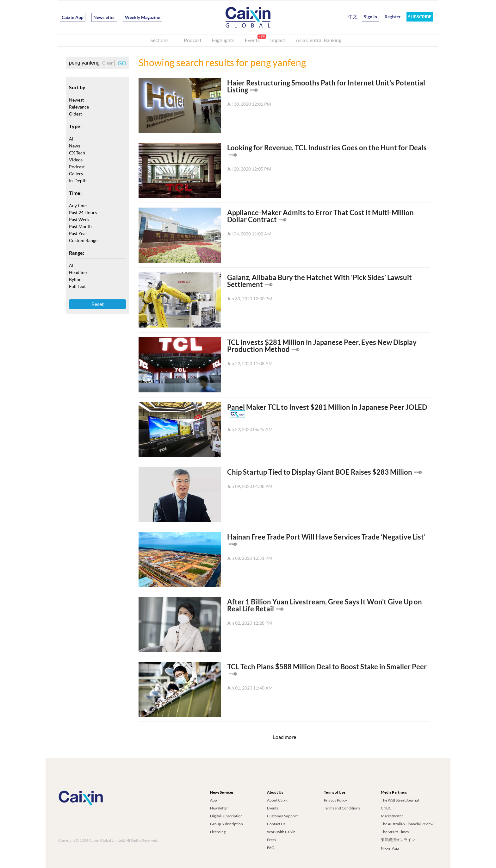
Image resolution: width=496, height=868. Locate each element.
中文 (353, 17)
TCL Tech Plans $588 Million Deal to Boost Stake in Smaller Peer (327, 667)
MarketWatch (392, 816)
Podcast (193, 40)
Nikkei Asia (390, 848)
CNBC (386, 808)
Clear (108, 63)
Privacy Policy (335, 800)
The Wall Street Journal (400, 800)
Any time (78, 206)
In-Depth (78, 181)
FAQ (271, 848)
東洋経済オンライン (398, 840)
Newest (76, 100)
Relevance (79, 107)
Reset (98, 304)
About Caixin (278, 800)
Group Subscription (226, 824)
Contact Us (276, 824)
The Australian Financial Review (407, 824)
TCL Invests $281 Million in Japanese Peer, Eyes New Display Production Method (322, 346)
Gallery (76, 174)
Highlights (223, 40)
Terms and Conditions (342, 808)
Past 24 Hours (83, 212)
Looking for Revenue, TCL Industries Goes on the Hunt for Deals (327, 148)
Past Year (78, 233)
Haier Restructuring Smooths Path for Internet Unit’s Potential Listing (326, 86)
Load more (285, 737)
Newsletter (104, 17)
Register (393, 17)
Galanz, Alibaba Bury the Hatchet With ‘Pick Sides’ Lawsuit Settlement (319, 281)
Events (252, 40)
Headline (78, 272)
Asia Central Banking (319, 40)
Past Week (79, 219)
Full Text (77, 286)
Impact (278, 40)
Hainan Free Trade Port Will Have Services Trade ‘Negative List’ (326, 537)
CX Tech (77, 153)
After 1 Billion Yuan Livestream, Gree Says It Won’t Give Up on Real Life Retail (325, 605)
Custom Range (83, 240)
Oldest (75, 114)
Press (271, 840)
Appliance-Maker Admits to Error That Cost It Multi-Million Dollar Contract (320, 216)
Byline (75, 279)
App (214, 800)
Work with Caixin (281, 832)
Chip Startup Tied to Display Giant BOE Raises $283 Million (320, 472)
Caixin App (73, 17)
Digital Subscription (226, 816)
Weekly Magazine (143, 17)
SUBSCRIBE (420, 17)
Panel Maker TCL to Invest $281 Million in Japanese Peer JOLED (327, 407)
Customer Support (282, 816)
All (72, 139)
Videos (76, 160)
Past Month (80, 226)
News (74, 146)
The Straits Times (395, 832)
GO (122, 63)
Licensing (218, 832)
